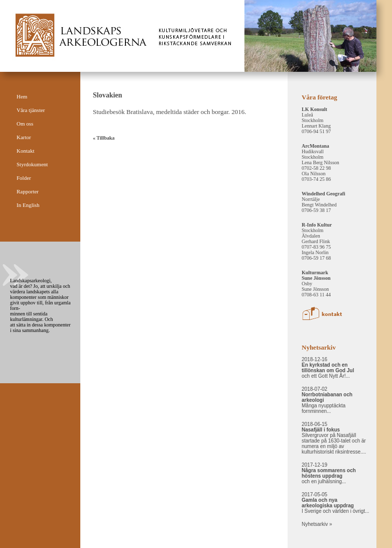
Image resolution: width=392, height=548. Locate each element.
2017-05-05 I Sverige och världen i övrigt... (336, 503)
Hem (22, 96)
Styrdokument (32, 164)
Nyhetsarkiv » (317, 524)
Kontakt (25, 151)
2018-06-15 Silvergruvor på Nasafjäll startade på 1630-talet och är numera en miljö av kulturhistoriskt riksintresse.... (334, 438)
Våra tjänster (31, 110)
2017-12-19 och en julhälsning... (329, 473)
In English (28, 205)
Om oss (25, 124)
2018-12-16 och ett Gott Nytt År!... (328, 368)
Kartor (24, 137)
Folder (24, 178)
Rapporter (28, 191)
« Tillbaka (104, 138)
